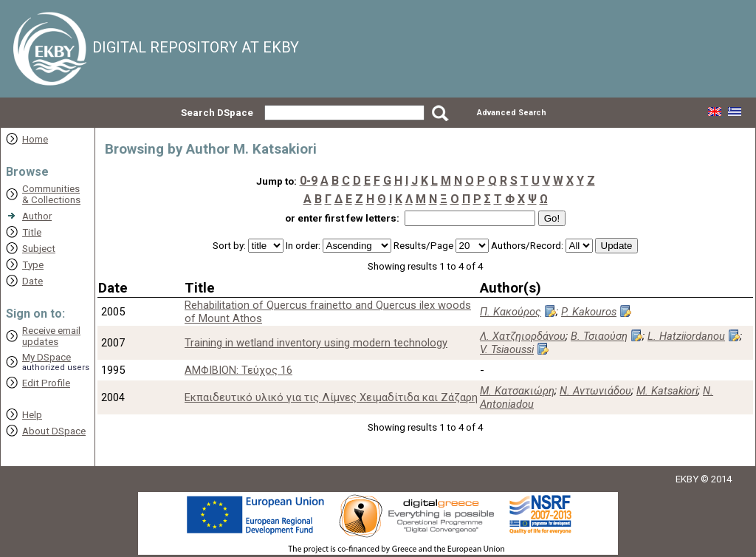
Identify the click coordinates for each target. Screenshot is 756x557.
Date (32, 281)
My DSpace (47, 357)
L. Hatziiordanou (686, 336)
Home (35, 139)
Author (37, 216)
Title (32, 232)
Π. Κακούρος (511, 312)
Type (33, 265)
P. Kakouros (589, 312)
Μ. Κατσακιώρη (517, 391)
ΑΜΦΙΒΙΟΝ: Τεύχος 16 (238, 370)
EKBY (687, 479)
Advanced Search (512, 113)
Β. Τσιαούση (599, 336)
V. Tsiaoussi (507, 349)
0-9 (309, 181)
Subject (39, 249)
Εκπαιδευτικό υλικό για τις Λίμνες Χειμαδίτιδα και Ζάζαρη (331, 397)
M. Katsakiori (667, 391)
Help (32, 415)
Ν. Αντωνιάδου (595, 391)
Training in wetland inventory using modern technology (316, 343)
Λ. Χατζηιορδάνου (523, 336)
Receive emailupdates (51, 336)
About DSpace (54, 431)
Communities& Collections (51, 194)
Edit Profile (46, 383)
